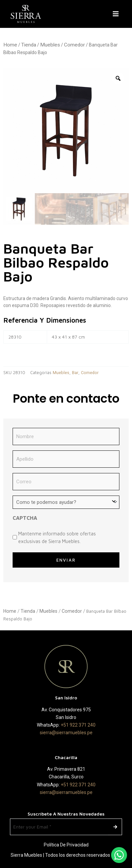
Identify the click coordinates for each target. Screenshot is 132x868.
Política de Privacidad (66, 845)
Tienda (29, 45)
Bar (75, 373)
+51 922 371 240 (78, 725)
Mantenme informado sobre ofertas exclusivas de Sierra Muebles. (57, 537)
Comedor (74, 45)
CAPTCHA (25, 518)
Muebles (50, 45)
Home (10, 45)
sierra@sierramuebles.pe (66, 733)
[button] (117, 14)
